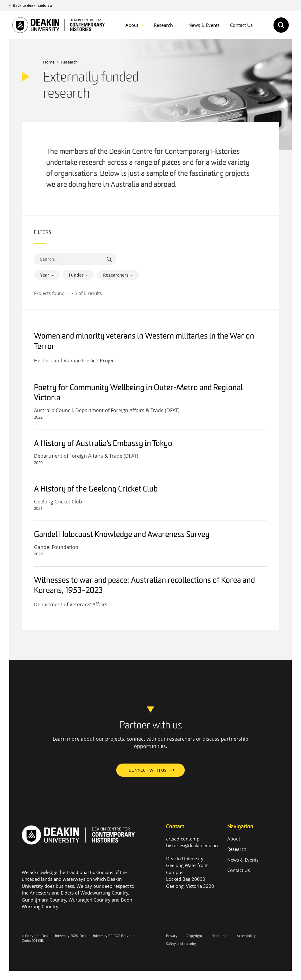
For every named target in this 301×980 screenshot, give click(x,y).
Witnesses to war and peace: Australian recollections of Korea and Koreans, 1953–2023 (144, 586)
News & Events (204, 25)
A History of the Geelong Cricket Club (96, 490)
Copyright (194, 936)
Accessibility (246, 936)
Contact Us (241, 25)
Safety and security (181, 944)
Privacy (172, 936)
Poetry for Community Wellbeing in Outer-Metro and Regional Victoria (138, 393)
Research (163, 25)
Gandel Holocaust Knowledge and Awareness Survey (122, 535)
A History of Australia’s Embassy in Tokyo (103, 444)
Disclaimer (219, 936)
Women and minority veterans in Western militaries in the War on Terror (144, 342)
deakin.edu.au (39, 5)
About (132, 25)
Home (49, 62)
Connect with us (148, 771)
